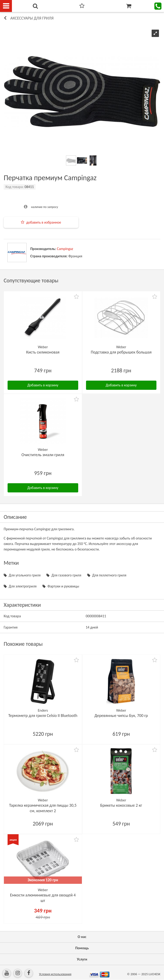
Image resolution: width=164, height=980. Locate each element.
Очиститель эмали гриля (43, 455)
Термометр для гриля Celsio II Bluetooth (43, 716)
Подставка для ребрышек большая (121, 352)
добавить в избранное (44, 222)
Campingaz (65, 249)
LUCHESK (154, 974)
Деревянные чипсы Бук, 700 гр (121, 716)
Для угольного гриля (25, 575)
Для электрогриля (23, 586)
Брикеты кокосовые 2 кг (121, 805)
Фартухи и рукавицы (63, 586)
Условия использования (55, 974)
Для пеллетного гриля (109, 575)
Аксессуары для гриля (32, 18)
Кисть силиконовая (43, 352)
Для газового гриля (66, 575)
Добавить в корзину (43, 385)
